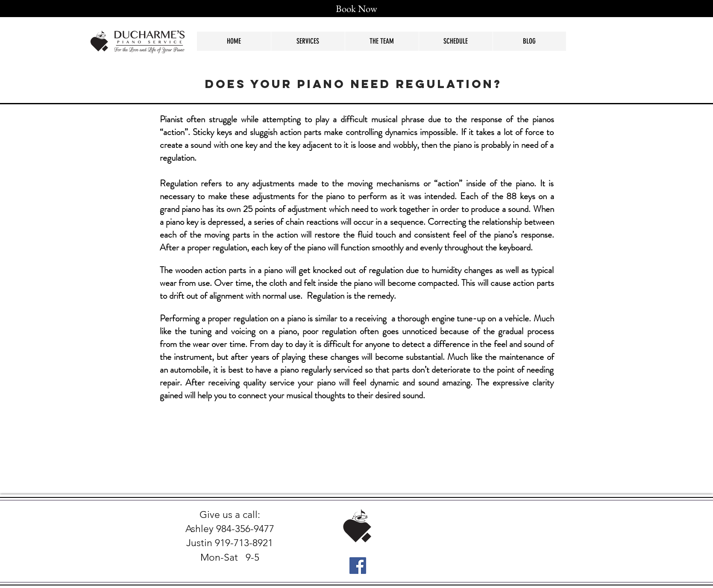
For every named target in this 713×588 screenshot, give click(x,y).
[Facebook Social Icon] (358, 566)
